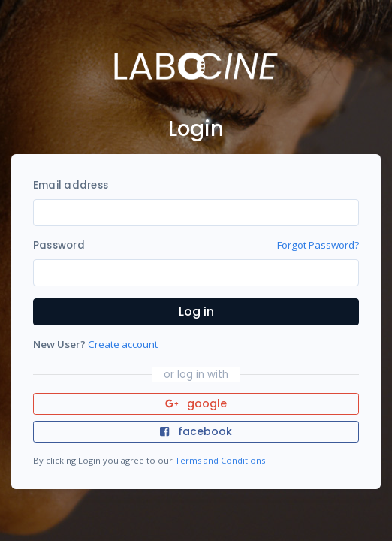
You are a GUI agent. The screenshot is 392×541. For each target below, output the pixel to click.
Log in (196, 311)
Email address (71, 185)
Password (59, 245)
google (196, 403)
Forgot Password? (318, 245)
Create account (123, 344)
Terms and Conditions (220, 460)
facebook (196, 431)
